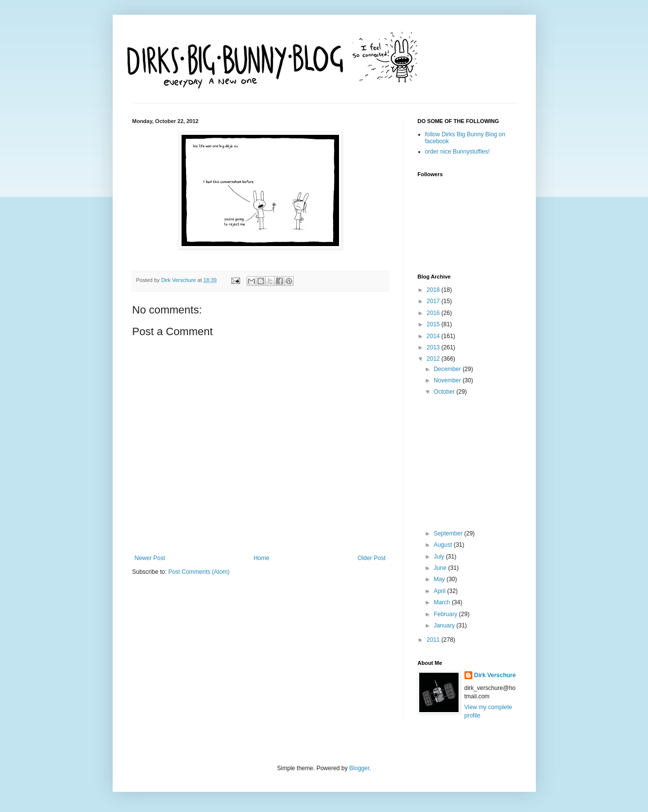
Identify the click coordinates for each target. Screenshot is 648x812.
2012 (434, 359)
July (440, 557)
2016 (434, 313)
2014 (434, 336)
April (440, 591)
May (440, 579)
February (446, 614)
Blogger (359, 768)
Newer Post (150, 558)
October (445, 392)
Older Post (372, 558)
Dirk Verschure (180, 280)
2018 (434, 290)
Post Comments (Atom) (199, 572)
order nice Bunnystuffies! (458, 152)
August (444, 545)
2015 (434, 324)
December (448, 369)
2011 (434, 640)
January (445, 625)
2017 (434, 301)
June (441, 568)
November (448, 380)
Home (261, 558)
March (443, 602)
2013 (434, 347)
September (449, 533)
